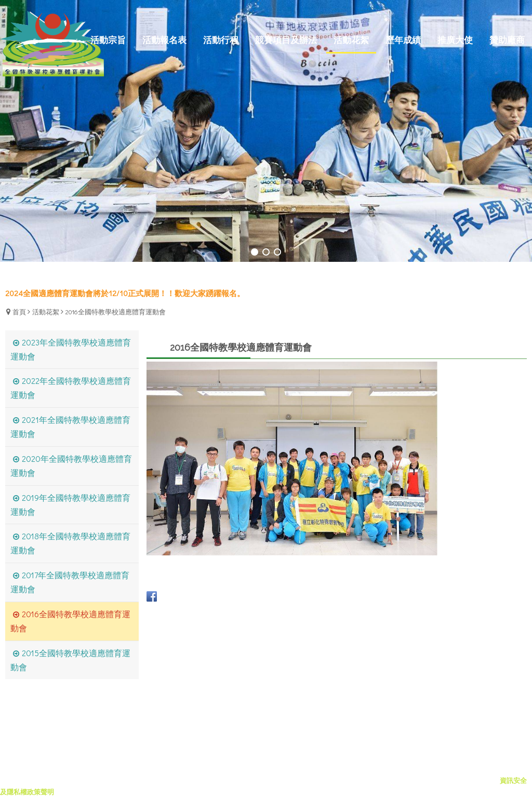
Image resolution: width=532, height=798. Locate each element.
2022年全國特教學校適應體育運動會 (71, 388)
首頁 (19, 311)
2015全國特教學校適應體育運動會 (70, 660)
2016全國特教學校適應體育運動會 (116, 311)
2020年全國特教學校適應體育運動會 (71, 465)
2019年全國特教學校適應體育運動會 (70, 504)
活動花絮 (46, 311)
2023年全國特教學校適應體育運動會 (71, 349)
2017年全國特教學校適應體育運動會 (70, 582)
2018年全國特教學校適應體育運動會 (70, 543)
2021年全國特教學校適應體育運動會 (70, 427)
